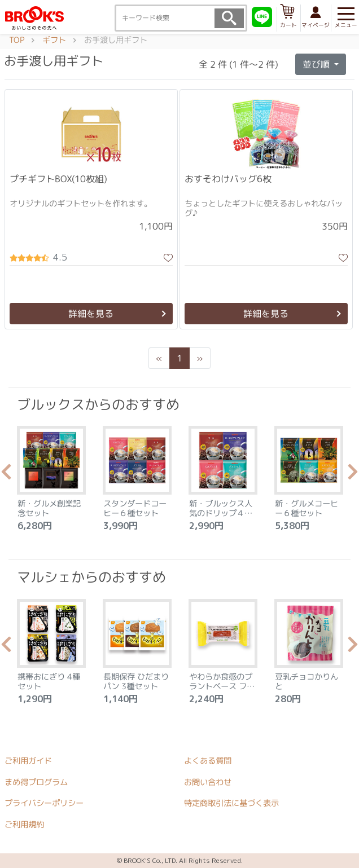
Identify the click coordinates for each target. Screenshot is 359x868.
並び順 (317, 64)
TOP (17, 40)
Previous (6, 475)
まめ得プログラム (36, 782)
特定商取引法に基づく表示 (231, 803)
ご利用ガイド (28, 761)
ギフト (54, 40)
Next (353, 475)
